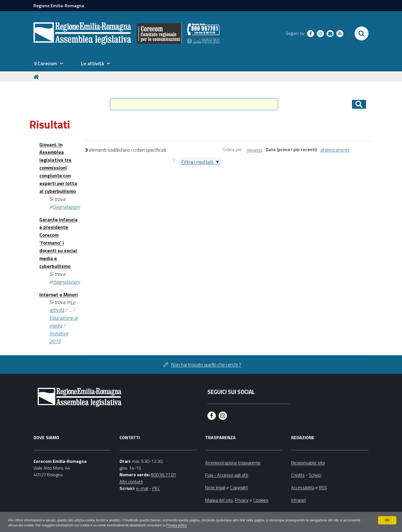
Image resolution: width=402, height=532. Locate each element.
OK (387, 520)
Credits (298, 475)
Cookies (261, 500)
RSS (323, 487)
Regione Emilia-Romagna (59, 6)
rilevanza (254, 150)
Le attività (62, 306)
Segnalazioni (67, 207)
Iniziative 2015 (59, 337)
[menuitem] (49, 64)
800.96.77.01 (164, 475)
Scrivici (315, 475)
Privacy (242, 500)
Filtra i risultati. (198, 162)
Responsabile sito (308, 463)
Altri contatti (131, 482)
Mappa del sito (219, 500)
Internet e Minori (59, 295)
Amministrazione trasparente (233, 463)
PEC (156, 488)
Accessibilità (303, 487)
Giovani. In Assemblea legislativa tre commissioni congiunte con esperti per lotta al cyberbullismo (58, 168)
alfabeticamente (335, 150)
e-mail (142, 488)
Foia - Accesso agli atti (227, 475)
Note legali (215, 487)
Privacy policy (176, 525)
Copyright (239, 487)
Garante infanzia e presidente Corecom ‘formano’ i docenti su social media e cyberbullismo (58, 243)
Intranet (299, 500)
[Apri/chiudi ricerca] (362, 33)
